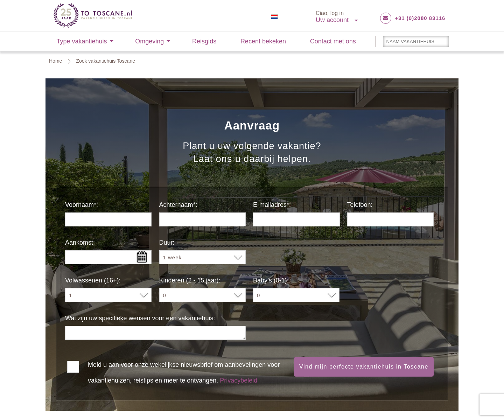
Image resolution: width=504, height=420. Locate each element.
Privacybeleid (239, 380)
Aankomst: (80, 243)
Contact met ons (333, 41)
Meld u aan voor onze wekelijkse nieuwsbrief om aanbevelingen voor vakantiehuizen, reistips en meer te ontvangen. (184, 366)
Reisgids (204, 41)
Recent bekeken (263, 41)
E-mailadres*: (272, 205)
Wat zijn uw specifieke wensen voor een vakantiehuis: (140, 318)
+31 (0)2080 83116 (420, 18)
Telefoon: (360, 205)
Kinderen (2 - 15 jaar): (190, 280)
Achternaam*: (178, 205)
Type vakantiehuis (82, 41)
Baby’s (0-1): (271, 280)
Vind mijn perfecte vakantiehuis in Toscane (364, 367)
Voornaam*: (82, 205)
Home (55, 61)
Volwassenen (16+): (93, 280)
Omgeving (149, 41)
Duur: (167, 243)
